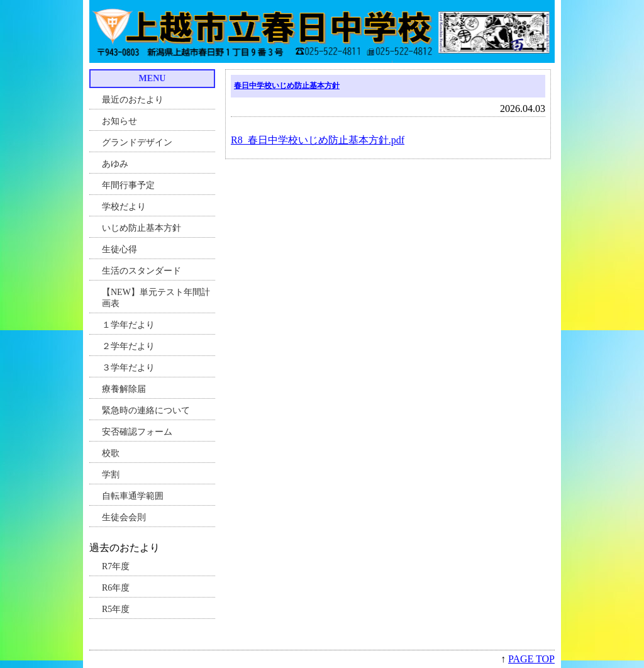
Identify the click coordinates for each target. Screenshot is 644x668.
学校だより (124, 207)
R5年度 (116, 609)
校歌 (111, 453)
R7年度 (116, 566)
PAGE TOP (531, 659)
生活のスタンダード (142, 271)
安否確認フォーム (137, 432)
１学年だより (128, 325)
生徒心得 (119, 249)
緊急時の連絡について (146, 410)
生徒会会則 (124, 517)
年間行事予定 (128, 185)
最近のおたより (133, 100)
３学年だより (128, 368)
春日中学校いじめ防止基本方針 (287, 86)
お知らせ (119, 121)
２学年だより (128, 346)
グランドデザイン (137, 142)
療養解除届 (124, 389)
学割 (111, 475)
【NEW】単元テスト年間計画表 (156, 298)
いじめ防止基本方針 (142, 228)
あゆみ (115, 164)
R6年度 (116, 588)
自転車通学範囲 (133, 496)
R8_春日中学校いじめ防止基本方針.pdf (318, 140)
